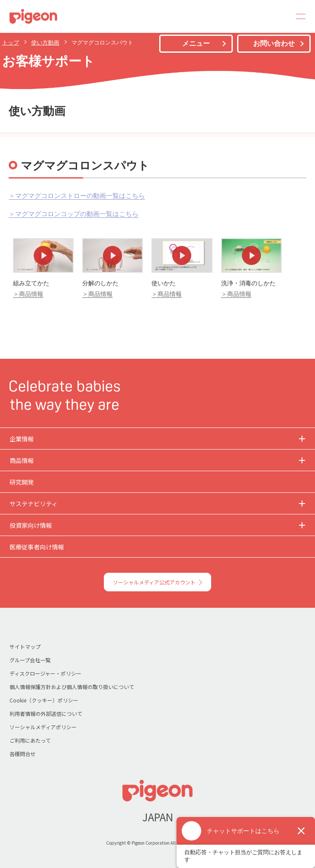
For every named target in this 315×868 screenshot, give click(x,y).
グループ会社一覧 (30, 660)
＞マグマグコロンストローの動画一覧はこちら (77, 196)
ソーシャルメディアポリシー (43, 727)
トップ (11, 43)
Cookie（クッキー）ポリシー (44, 700)
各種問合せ (22, 754)
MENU (298, 16)
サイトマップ (25, 646)
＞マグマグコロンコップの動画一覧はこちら (74, 214)
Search (277, 16)
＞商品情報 (28, 294)
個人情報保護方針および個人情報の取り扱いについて (72, 687)
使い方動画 (45, 43)
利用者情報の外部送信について (46, 713)
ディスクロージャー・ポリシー (45, 673)
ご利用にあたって (30, 740)
